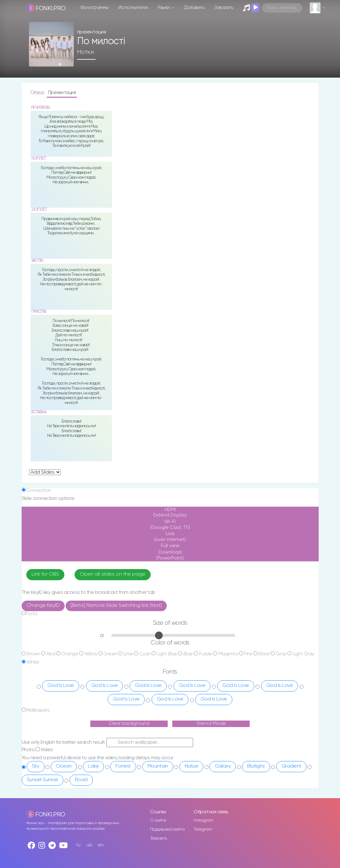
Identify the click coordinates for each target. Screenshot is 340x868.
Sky (36, 766)
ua (89, 845)
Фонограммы (95, 8)
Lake (93, 766)
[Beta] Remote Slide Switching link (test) (116, 606)
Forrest (123, 766)
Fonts (32, 614)
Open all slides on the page (113, 574)
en (101, 845)
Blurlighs (256, 766)
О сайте (158, 820)
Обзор (38, 93)
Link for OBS (45, 574)
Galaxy (223, 766)
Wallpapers (38, 710)
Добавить (194, 8)
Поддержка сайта (167, 829)
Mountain (158, 766)
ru (78, 845)
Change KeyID (43, 606)
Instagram (204, 820)
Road (81, 780)
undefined (45, 472)
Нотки (85, 52)
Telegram (203, 829)
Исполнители (133, 8)
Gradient (291, 766)
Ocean (64, 766)
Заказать (224, 8)
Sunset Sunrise (43, 780)
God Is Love (61, 686)
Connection (38, 490)
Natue (192, 766)
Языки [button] (164, 8)
